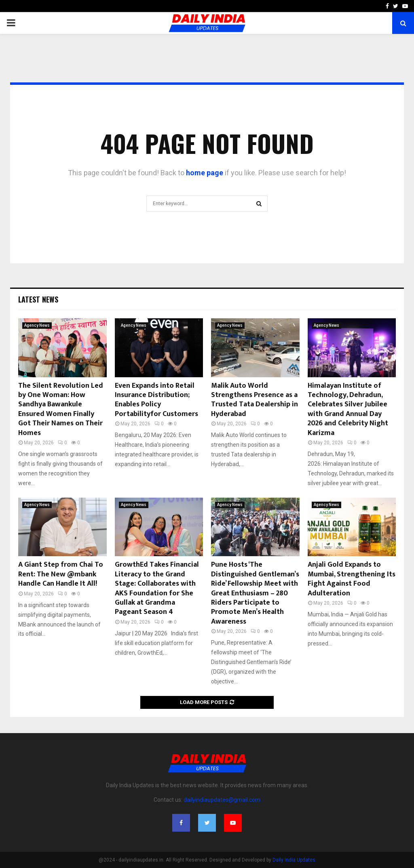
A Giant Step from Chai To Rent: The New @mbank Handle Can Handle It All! (61, 574)
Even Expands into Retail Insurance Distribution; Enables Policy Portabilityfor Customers (156, 400)
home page (205, 173)
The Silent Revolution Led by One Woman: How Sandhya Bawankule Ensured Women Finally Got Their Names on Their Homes (61, 409)
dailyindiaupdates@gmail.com (222, 800)
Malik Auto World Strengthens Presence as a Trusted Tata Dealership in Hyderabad (255, 400)
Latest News (38, 299)
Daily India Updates (294, 860)
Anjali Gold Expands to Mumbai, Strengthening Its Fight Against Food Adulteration (352, 579)
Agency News (37, 325)
